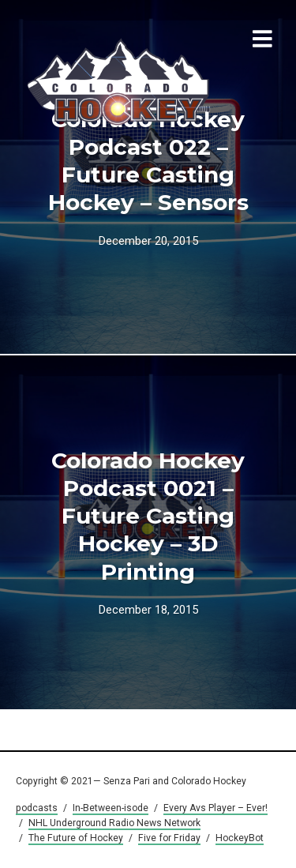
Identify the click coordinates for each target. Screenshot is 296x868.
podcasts (37, 808)
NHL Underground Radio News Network (114, 823)
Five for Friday (169, 838)
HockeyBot (240, 838)
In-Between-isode (111, 808)
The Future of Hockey (76, 838)
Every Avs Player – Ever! (215, 808)
